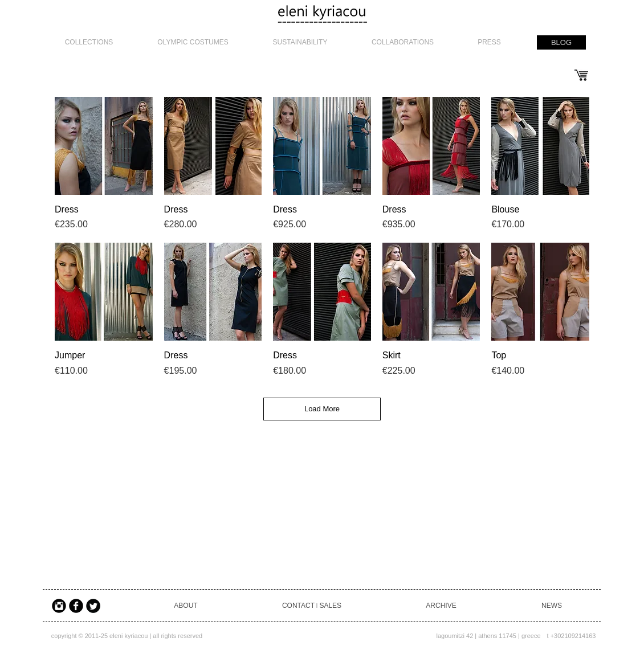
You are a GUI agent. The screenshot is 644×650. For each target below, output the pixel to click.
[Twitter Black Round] (93, 606)
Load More (322, 409)
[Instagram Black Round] (59, 606)
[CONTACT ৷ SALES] (312, 606)
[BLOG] (561, 42)
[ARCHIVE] (441, 606)
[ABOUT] (186, 606)
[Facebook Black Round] (76, 606)
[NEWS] (552, 606)
